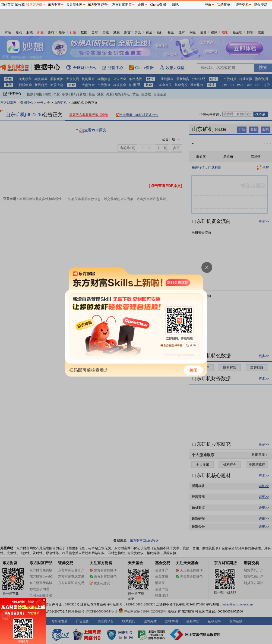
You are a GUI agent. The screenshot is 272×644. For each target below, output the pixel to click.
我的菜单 (224, 5)
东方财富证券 (97, 5)
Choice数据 (158, 5)
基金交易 (261, 5)
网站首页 (7, 5)
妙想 (141, 5)
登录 (208, 5)
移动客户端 (34, 5)
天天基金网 (74, 5)
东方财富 (54, 5)
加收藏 (20, 5)
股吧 (175, 5)
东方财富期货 (122, 5)
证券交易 (242, 5)
